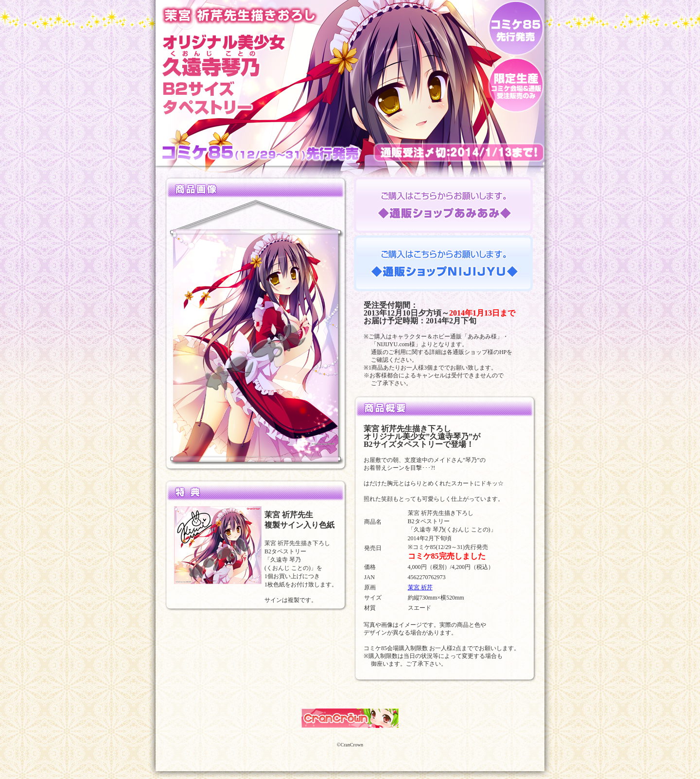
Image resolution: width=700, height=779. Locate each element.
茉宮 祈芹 (420, 587)
